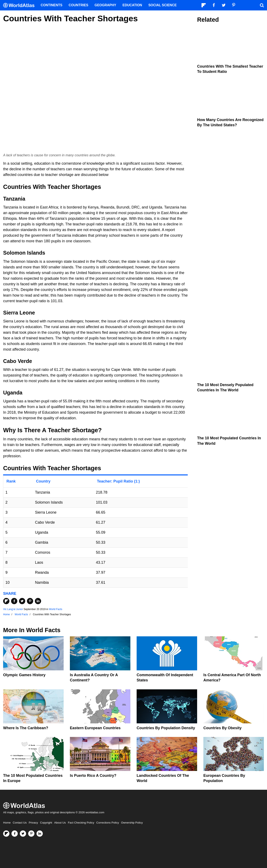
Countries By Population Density (166, 728)
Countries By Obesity (222, 728)
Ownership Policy (132, 823)
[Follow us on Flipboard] (6, 834)
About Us (60, 823)
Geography (105, 5)
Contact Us (20, 823)
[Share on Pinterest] (30, 601)
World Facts (56, 609)
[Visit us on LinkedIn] (40, 834)
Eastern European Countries (95, 728)
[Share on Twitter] (22, 601)
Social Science (162, 5)
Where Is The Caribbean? (26, 728)
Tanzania (14, 199)
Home (7, 823)
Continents (52, 5)
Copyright (46, 823)
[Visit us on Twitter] (23, 834)
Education (132, 5)
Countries (78, 5)
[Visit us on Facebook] (15, 834)
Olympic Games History (24, 675)
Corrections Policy (108, 823)
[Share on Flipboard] (6, 601)
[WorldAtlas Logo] (20, 5)
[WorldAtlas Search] (262, 5)
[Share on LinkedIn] (38, 601)
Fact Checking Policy (81, 823)
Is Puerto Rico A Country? (93, 776)
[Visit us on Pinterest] (31, 834)
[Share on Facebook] (14, 601)
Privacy (33, 823)
